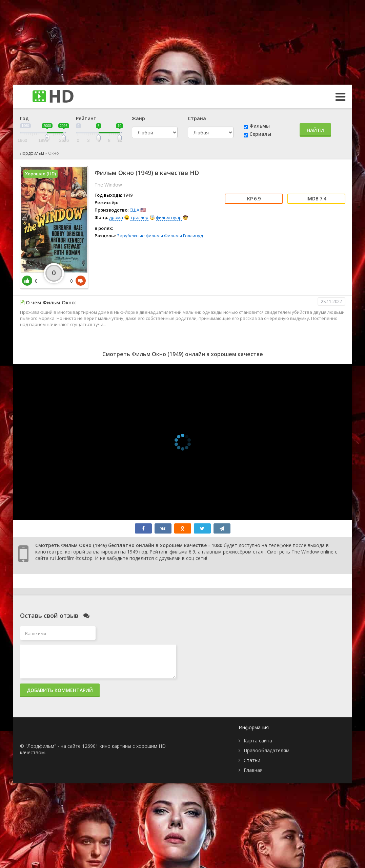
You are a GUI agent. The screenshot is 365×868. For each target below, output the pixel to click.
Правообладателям (267, 750)
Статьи (252, 760)
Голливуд (193, 236)
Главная (253, 770)
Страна (197, 118)
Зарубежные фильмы (140, 236)
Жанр (138, 118)
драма (116, 217)
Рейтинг (86, 118)
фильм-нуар (169, 217)
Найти (315, 130)
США (134, 210)
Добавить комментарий (60, 690)
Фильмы (260, 126)
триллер (139, 217)
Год (24, 118)
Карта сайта (258, 741)
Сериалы (260, 134)
